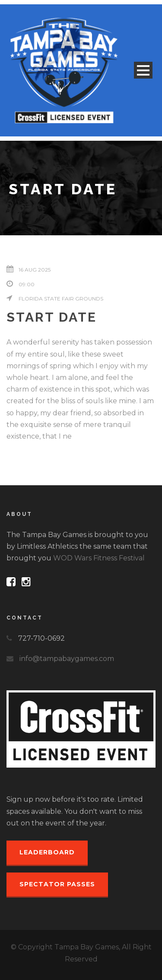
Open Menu (143, 70)
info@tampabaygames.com (67, 659)
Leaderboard (47, 852)
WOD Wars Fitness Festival (99, 558)
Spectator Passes (57, 884)
